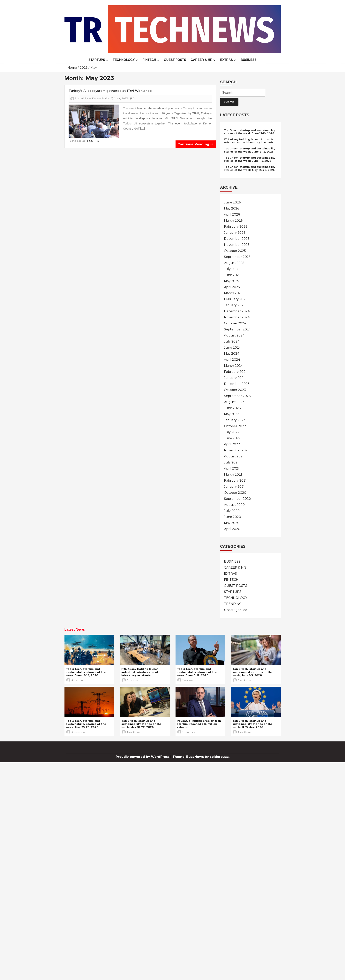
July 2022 (232, 432)
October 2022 (235, 426)
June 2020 (232, 517)
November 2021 (236, 450)
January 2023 (235, 420)
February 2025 (236, 299)
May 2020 (232, 523)
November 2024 (237, 317)
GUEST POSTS (175, 60)
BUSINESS (249, 60)
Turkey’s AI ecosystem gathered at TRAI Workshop (110, 91)
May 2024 (232, 354)
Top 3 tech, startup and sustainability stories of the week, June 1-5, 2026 (250, 159)
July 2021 (231, 462)
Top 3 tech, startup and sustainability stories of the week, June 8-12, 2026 (250, 150)
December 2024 (237, 311)
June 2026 (232, 202)
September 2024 (237, 329)
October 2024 (235, 323)
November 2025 (237, 245)
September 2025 (237, 257)
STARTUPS (97, 60)
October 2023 (235, 390)
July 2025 (232, 269)
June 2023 (232, 408)
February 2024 (236, 372)
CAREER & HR (202, 60)
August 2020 (234, 505)
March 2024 (233, 366)
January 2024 (235, 378)
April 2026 (232, 214)
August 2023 (234, 402)
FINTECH (149, 60)
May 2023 (232, 414)
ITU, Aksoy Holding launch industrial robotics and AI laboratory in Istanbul (250, 141)
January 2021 (234, 487)
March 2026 (233, 221)
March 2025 (233, 293)
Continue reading (196, 144)
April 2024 (232, 360)
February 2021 (235, 481)
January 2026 (235, 233)
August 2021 (234, 456)
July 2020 (232, 511)
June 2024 (232, 348)
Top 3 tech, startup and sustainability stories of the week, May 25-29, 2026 (250, 168)
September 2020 (237, 499)
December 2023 (237, 384)
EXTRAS (226, 60)
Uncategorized (236, 610)
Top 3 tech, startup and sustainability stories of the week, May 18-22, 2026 (141, 724)
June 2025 (232, 275)
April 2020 (232, 529)
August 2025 (234, 263)
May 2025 (232, 281)
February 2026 (236, 227)
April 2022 (232, 444)
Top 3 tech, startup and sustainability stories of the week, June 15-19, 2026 (250, 132)
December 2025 (237, 239)
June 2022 (232, 438)
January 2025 (235, 305)
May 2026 (232, 208)
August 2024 (234, 335)
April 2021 (232, 468)
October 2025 (235, 251)
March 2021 (233, 474)
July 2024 (232, 341)
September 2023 (237, 396)
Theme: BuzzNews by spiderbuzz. (201, 757)
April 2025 (232, 287)
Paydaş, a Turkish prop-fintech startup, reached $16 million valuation (199, 724)
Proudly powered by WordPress (143, 757)
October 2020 (235, 493)
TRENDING (233, 604)
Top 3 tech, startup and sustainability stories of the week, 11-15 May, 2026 (252, 724)
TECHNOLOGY (124, 60)
